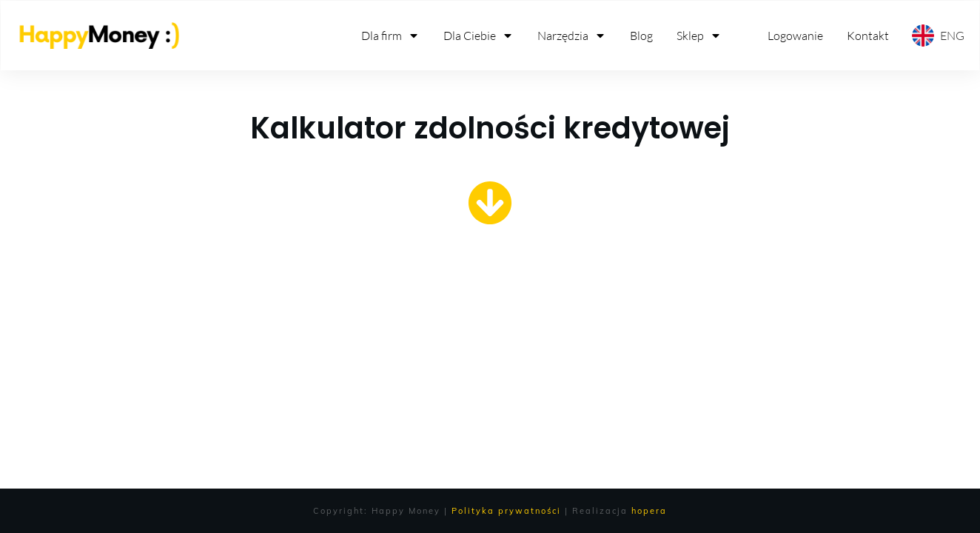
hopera (649, 511)
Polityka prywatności (506, 511)
